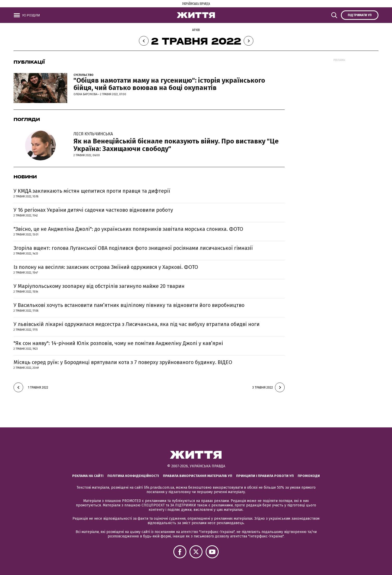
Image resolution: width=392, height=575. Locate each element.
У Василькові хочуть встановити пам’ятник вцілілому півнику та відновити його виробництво (129, 305)
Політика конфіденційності (133, 476)
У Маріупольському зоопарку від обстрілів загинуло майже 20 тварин (99, 286)
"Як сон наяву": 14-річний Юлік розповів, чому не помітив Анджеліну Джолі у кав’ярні (118, 343)
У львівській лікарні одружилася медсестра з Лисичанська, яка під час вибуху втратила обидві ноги (137, 324)
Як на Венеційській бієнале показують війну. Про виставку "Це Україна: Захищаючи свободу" (179, 142)
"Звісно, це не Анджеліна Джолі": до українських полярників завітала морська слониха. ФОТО (128, 229)
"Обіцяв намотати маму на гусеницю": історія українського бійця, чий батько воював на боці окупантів (169, 84)
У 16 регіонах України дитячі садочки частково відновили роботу (93, 210)
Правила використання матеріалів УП (198, 476)
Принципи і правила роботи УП (265, 476)
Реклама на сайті (88, 476)
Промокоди (309, 476)
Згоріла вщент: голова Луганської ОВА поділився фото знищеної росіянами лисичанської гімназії (133, 248)
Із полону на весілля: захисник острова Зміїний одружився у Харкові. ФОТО (106, 267)
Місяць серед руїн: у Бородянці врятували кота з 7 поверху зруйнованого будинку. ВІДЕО (123, 362)
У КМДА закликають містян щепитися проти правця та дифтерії (92, 191)
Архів (196, 30)
